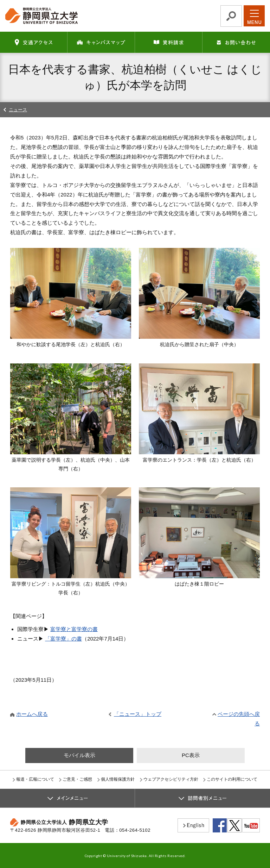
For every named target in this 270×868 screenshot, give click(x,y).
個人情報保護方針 (118, 779)
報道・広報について (35, 779)
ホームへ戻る (32, 714)
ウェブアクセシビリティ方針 (171, 779)
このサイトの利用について (232, 779)
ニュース (18, 110)
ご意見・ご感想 (77, 779)
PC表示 (191, 755)
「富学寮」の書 (63, 639)
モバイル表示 (79, 755)
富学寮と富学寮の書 (74, 629)
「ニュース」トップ (138, 714)
